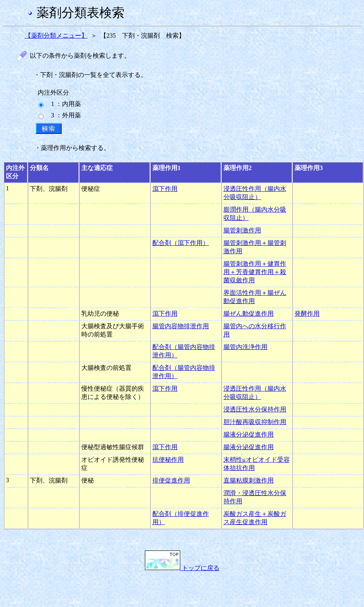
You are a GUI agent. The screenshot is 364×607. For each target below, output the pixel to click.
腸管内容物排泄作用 (181, 326)
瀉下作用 (165, 189)
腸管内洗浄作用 (245, 347)
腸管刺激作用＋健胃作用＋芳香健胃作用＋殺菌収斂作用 (255, 272)
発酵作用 (307, 314)
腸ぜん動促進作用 (249, 314)
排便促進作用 (171, 480)
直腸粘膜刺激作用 (249, 480)
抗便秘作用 (168, 460)
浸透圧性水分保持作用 (255, 409)
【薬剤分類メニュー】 (56, 36)
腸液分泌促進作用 (249, 434)
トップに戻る (182, 568)
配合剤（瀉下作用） (181, 243)
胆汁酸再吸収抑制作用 (255, 422)
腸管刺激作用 (242, 230)
